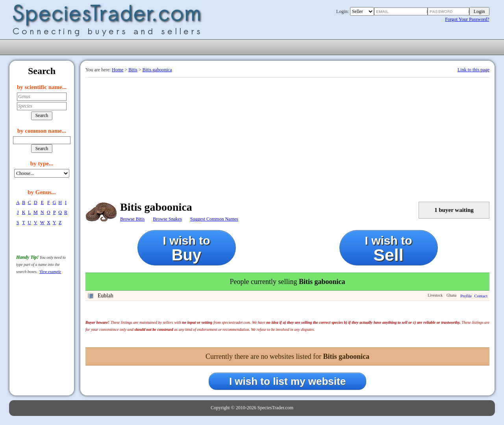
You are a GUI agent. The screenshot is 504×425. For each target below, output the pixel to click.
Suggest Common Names (214, 219)
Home (118, 70)
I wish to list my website (287, 381)
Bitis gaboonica (157, 70)
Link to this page (473, 70)
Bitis (133, 70)
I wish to (187, 249)
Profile (466, 296)
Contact (481, 296)
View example (50, 272)
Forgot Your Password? (467, 19)
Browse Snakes (167, 219)
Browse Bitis (132, 219)
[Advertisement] (287, 137)
